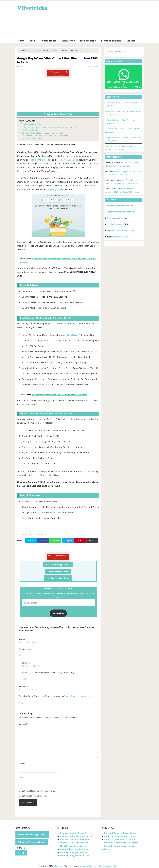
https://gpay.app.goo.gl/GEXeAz (79, 696)
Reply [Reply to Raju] (21, 655)
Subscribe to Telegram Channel (32, 842)
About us (84, 866)
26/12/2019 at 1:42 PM (31, 666)
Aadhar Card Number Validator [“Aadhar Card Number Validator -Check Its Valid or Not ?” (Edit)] (120, 839)
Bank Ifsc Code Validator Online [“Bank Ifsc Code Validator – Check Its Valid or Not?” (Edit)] (120, 836)
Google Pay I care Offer (31, 124)
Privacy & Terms (106, 866)
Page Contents (27, 121)
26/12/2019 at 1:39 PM (28, 642)
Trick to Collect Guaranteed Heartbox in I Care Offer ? (47, 136)
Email (22, 777)
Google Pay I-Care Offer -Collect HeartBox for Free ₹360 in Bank (52, 127)
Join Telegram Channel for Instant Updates (58, 557)
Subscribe (58, 613)
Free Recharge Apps (115, 224)
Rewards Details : (32, 130)
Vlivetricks (32, 8)
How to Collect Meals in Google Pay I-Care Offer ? (45, 133)
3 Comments (95, 66)
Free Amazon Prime (115, 218)
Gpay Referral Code (49, 340)
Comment (24, 724)
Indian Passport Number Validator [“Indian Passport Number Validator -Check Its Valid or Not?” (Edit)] (121, 843)
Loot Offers (42, 535)
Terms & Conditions (33, 139)
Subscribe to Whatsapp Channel (32, 835)
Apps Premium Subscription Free (121, 231)
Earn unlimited (31, 535)
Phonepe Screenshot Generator (120, 205)
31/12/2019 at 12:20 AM (29, 690)
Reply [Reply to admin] (24, 679)
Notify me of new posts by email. (34, 796)
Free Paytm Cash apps (67, 160)
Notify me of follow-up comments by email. (38, 791)
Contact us (93, 866)
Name (22, 764)
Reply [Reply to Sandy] (21, 702)
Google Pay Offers (54, 189)
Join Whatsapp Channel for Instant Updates (58, 73)
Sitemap (117, 866)
